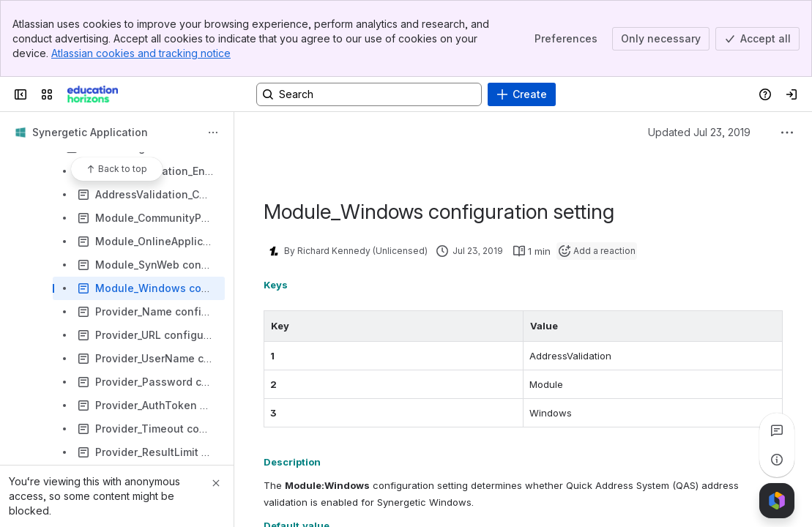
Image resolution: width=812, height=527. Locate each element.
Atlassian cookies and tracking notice (141, 53)
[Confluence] (93, 94)
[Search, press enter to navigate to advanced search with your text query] (369, 94)
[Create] (522, 94)
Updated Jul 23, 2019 (699, 132)
